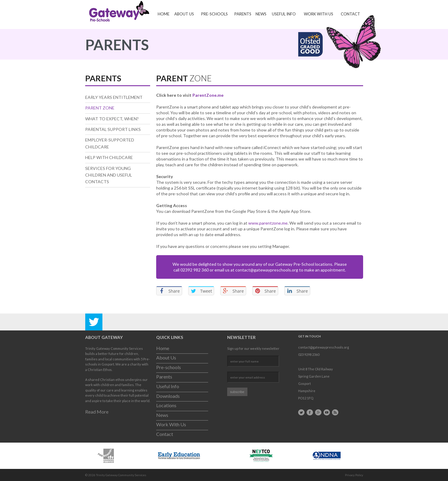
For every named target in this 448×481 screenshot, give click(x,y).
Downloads (168, 396)
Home (164, 14)
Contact (350, 14)
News (261, 14)
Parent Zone (100, 108)
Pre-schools (214, 14)
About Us (184, 14)
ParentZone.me (208, 95)
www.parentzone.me (268, 223)
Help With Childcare (109, 157)
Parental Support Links (113, 129)
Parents (243, 14)
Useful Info (284, 14)
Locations (166, 405)
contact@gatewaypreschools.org (267, 270)
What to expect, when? (112, 119)
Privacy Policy (354, 475)
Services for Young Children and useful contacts (109, 175)
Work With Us (319, 14)
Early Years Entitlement (114, 97)
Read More (97, 412)
